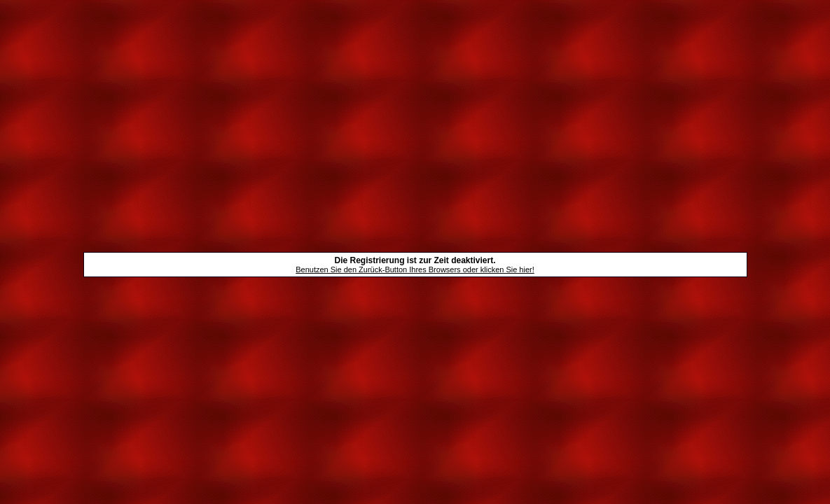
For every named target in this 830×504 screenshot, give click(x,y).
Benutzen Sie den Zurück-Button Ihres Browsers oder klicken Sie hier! (415, 269)
